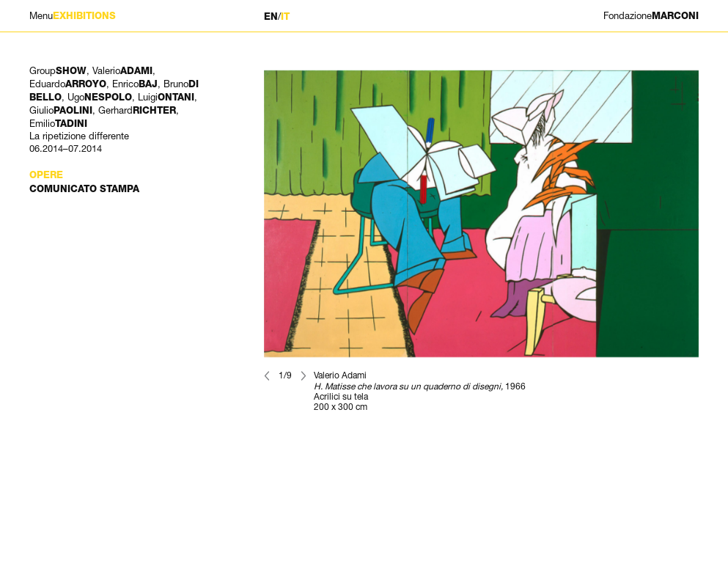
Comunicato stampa (84, 189)
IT (285, 16)
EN (271, 16)
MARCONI (651, 16)
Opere (46, 175)
